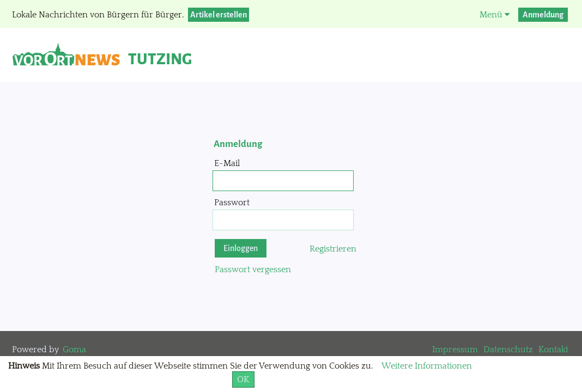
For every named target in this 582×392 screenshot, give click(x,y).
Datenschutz (508, 350)
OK (243, 379)
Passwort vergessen (253, 269)
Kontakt (553, 350)
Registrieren (333, 249)
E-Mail (227, 163)
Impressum (455, 350)
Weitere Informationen (427, 366)
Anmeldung (543, 15)
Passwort (232, 203)
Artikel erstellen (219, 15)
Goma (74, 350)
